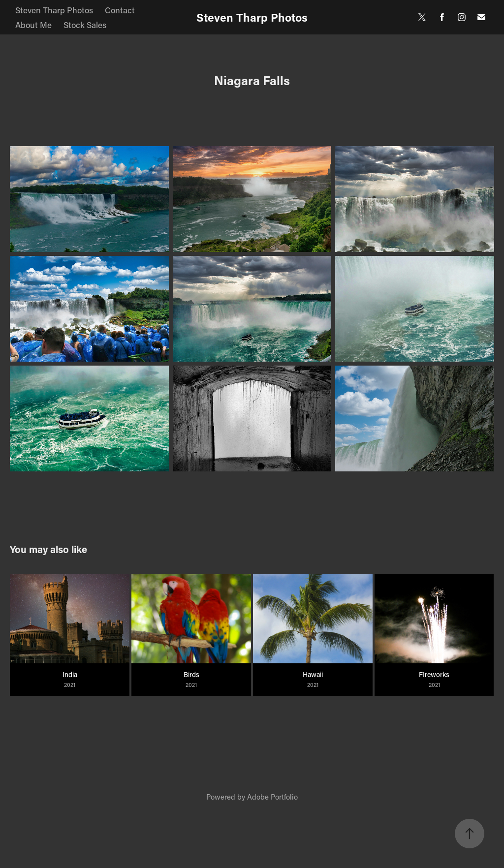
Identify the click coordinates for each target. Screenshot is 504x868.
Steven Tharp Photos (54, 10)
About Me (33, 25)
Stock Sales (85, 25)
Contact (120, 10)
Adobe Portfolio (272, 797)
